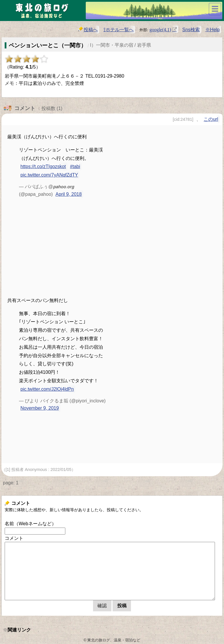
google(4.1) (160, 29)
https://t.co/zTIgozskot (43, 166)
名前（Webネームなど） (30, 524)
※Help (212, 30)
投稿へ (88, 29)
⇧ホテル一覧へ (118, 30)
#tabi (75, 166)
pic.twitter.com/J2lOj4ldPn (47, 389)
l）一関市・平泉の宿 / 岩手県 (121, 45)
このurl (211, 119)
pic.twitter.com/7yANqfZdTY (49, 175)
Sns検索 (191, 30)
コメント (14, 538)
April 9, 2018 (69, 194)
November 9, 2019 (40, 408)
